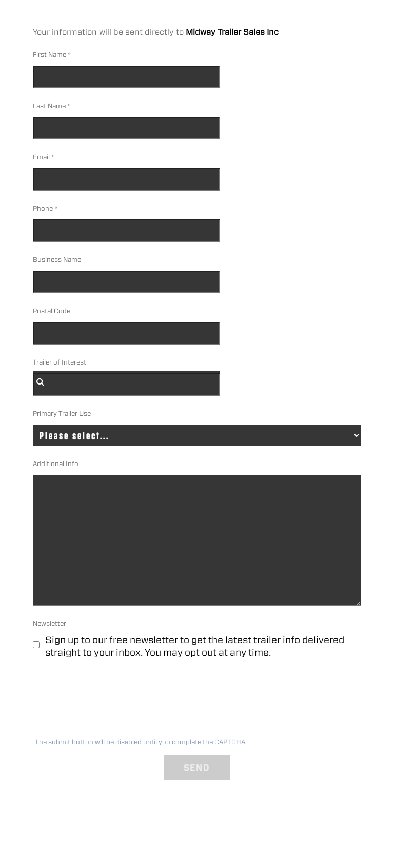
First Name (50, 55)
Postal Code (52, 311)
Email (41, 157)
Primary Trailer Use (62, 413)
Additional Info (56, 464)
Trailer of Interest (60, 362)
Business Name (57, 260)
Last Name (49, 106)
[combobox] (126, 385)
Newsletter (50, 624)
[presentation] (110, 701)
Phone (43, 208)
